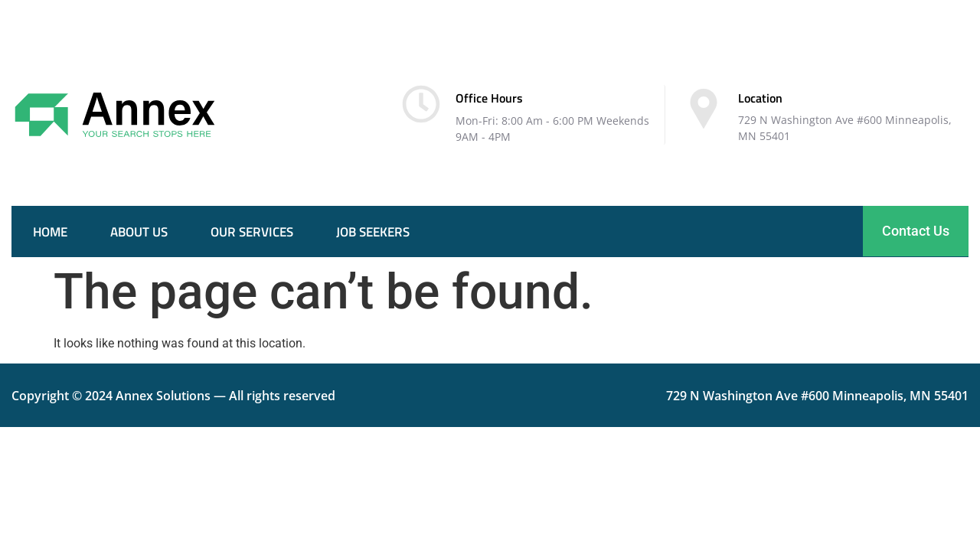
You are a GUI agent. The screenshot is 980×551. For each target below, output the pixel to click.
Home (50, 232)
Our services (252, 232)
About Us (139, 232)
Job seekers (373, 232)
